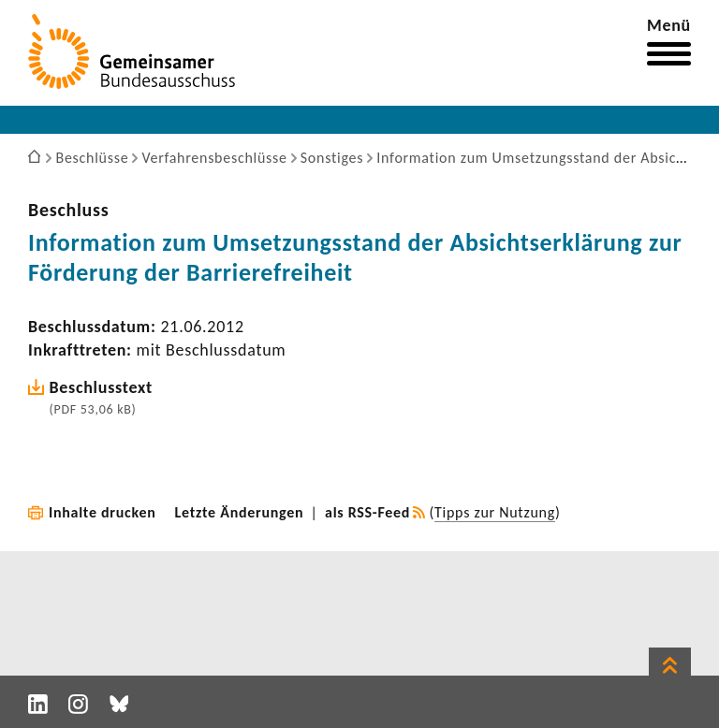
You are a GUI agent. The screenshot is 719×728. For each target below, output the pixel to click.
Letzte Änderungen (240, 512)
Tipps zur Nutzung (495, 512)
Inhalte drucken (103, 512)
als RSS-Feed (367, 512)
